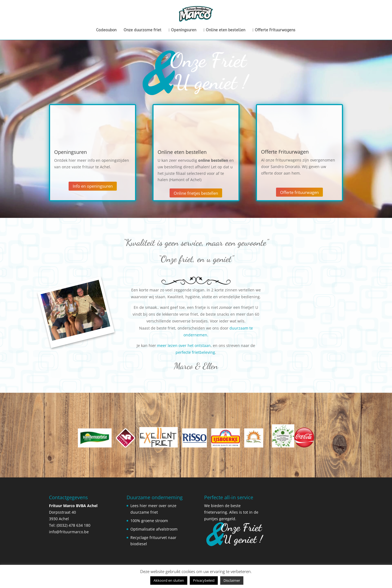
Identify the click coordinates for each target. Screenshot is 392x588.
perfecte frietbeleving (195, 352)
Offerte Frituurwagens (274, 30)
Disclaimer (232, 580)
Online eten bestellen (224, 30)
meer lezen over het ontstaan (183, 345)
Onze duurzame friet (143, 30)
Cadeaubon (106, 30)
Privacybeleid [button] (204, 580)
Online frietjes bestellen (196, 193)
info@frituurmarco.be (69, 532)
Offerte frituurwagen (299, 192)
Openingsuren (182, 30)
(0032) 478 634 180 (73, 525)
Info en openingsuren (93, 186)
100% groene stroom (149, 521)
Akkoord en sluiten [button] (169, 580)
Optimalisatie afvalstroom (154, 529)
